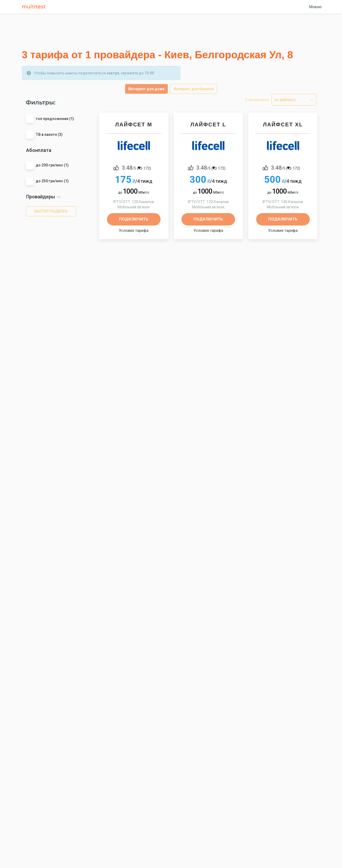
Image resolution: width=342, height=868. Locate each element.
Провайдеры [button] (41, 197)
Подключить (134, 219)
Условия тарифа (134, 231)
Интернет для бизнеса (194, 89)
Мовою (315, 7)
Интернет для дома (146, 89)
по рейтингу (285, 100)
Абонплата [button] (39, 150)
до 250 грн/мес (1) (52, 181)
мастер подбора (51, 211)
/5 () (136, 167)
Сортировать (257, 100)
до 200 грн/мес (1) (52, 165)
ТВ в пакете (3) (49, 135)
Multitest (35, 7)
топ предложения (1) (55, 119)
